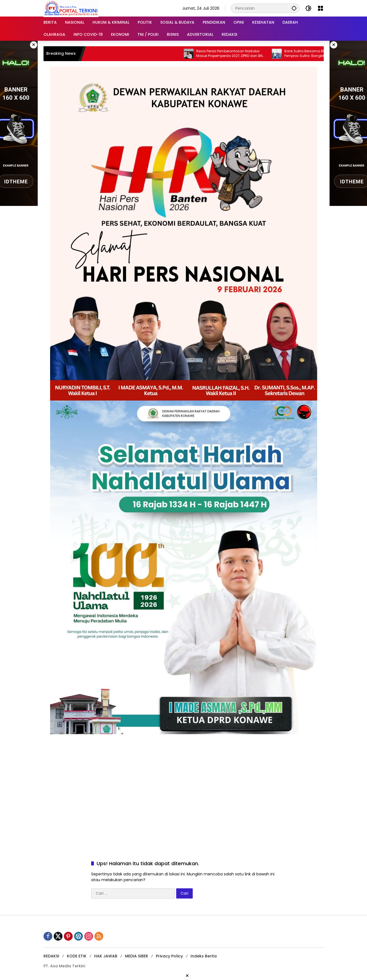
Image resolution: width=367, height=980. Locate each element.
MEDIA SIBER (137, 956)
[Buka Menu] (320, 8)
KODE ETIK (77, 956)
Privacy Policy (169, 956)
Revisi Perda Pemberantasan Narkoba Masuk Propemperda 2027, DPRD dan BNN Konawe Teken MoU (235, 54)
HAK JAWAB (106, 956)
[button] (294, 8)
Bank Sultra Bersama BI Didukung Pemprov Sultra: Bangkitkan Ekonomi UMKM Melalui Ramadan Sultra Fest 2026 (323, 54)
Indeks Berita (204, 956)
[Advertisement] (184, 773)
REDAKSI (51, 956)
